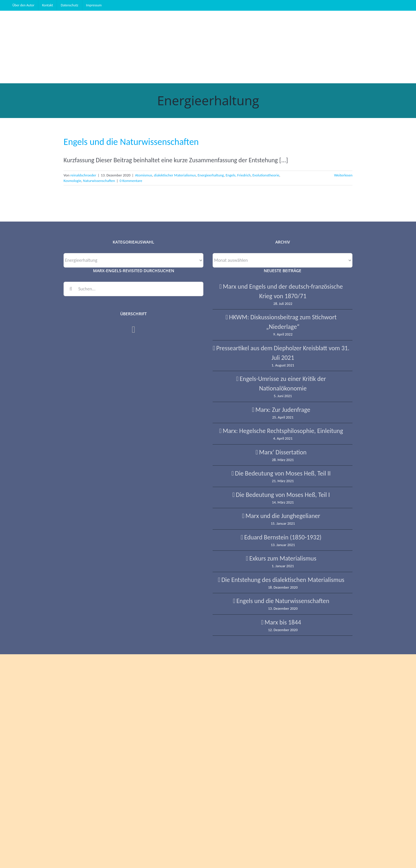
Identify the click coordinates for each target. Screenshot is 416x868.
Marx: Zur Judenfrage (283, 410)
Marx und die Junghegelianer (283, 516)
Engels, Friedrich (238, 175)
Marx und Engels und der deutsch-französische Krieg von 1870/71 (283, 291)
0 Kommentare (131, 181)
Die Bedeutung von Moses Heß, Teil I (283, 495)
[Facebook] (133, 329)
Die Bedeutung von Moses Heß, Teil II (283, 473)
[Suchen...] (133, 289)
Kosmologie (72, 181)
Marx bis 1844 (283, 622)
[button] (399, 47)
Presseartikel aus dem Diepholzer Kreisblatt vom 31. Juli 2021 (283, 353)
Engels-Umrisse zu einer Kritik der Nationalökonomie (283, 384)
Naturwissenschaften (99, 181)
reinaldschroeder (83, 175)
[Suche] (71, 289)
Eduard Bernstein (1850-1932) (283, 537)
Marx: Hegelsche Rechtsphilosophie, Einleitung (283, 431)
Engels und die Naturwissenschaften (131, 142)
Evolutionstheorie (266, 175)
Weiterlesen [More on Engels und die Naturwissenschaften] (343, 175)
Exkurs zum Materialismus (283, 558)
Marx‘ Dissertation (283, 452)
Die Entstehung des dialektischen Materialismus (283, 580)
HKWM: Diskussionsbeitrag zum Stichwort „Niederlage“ (283, 322)
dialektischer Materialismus (175, 175)
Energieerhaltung (211, 175)
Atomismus (144, 175)
